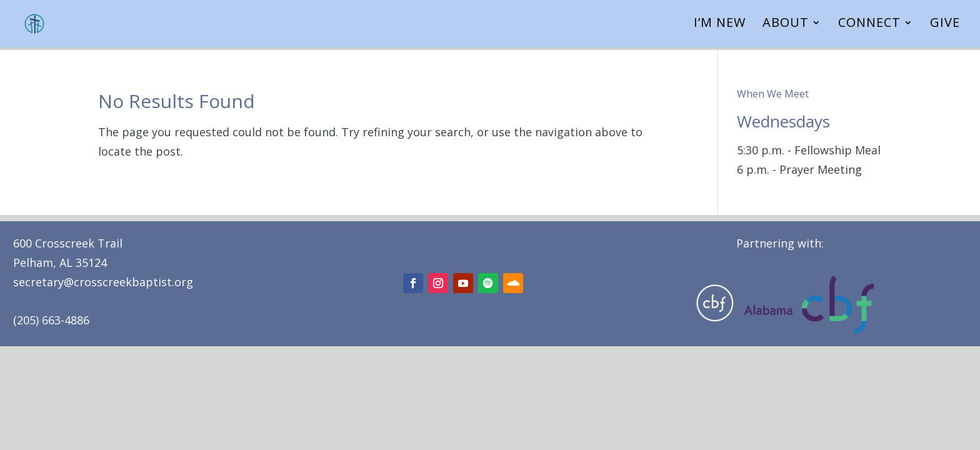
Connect (869, 27)
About (786, 27)
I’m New (720, 27)
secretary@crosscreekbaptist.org (103, 282)
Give (945, 27)
